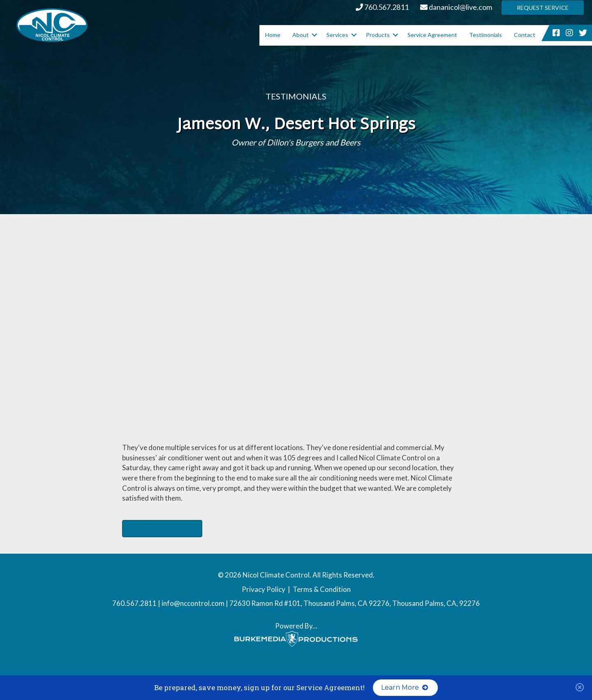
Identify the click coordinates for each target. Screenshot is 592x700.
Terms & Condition (322, 589)
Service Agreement (432, 35)
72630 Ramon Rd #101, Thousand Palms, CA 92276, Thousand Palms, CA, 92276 (355, 603)
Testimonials (486, 35)
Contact (525, 35)
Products (378, 35)
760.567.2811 (382, 7)
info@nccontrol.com (193, 603)
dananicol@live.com (456, 7)
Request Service (543, 8)
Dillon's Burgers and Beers (162, 528)
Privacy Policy (264, 589)
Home (273, 35)
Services (337, 35)
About (301, 35)
